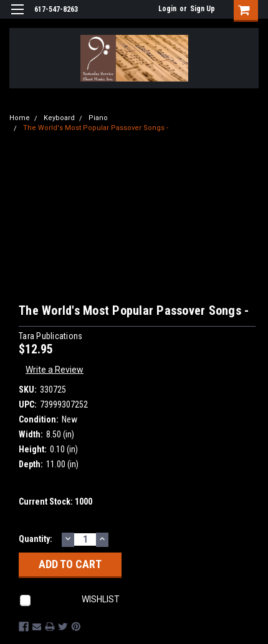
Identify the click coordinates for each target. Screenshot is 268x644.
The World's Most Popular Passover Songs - (96, 128)
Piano (98, 118)
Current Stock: (55, 502)
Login (167, 9)
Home (20, 118)
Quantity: (36, 539)
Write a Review (55, 370)
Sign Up (203, 9)
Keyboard (59, 118)
